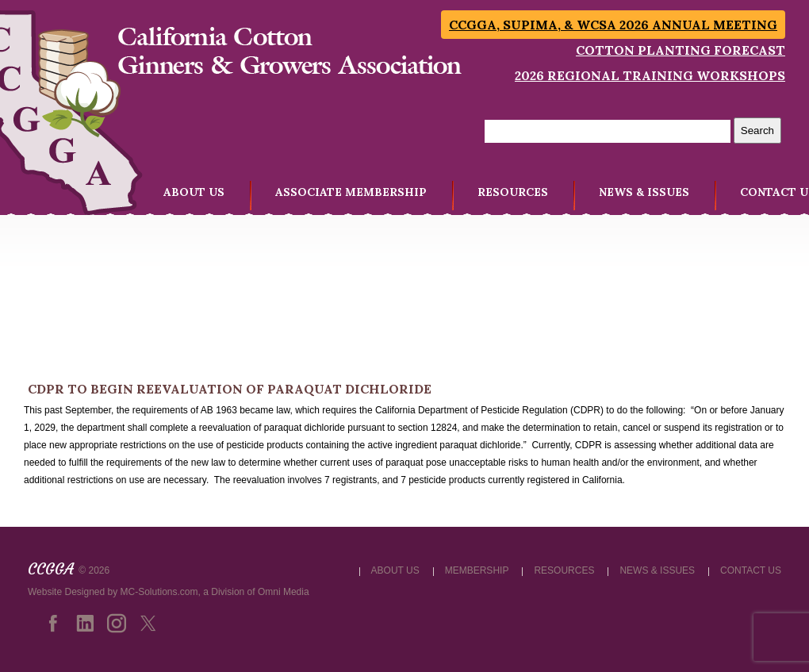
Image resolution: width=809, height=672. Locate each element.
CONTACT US (751, 570)
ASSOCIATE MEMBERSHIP (351, 192)
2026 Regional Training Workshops (650, 75)
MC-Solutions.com (159, 592)
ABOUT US (194, 192)
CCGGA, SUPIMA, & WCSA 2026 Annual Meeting (613, 25)
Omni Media (284, 592)
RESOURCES (513, 192)
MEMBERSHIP (477, 570)
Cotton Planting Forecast (681, 50)
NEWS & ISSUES (644, 192)
